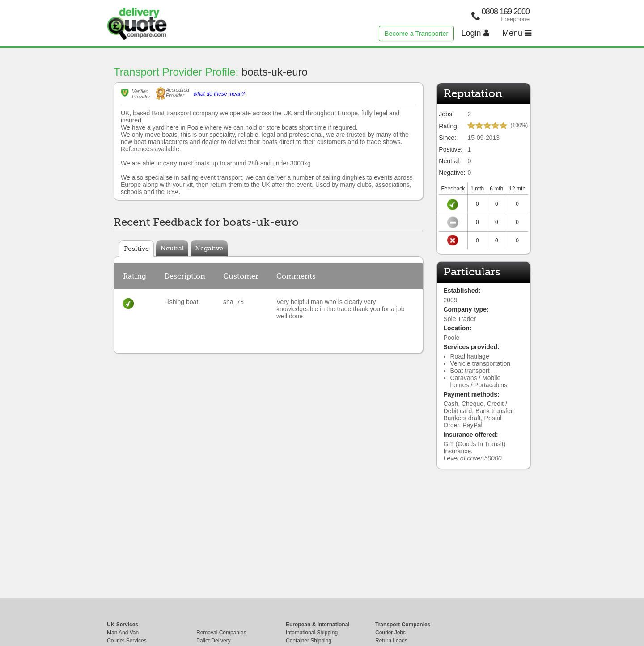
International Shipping (312, 633)
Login (475, 33)
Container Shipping (309, 641)
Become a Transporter (416, 34)
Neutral (172, 248)
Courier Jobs (390, 633)
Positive (136, 249)
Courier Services (127, 641)
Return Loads (391, 641)
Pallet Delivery (214, 641)
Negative (209, 248)
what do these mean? (219, 94)
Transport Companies (403, 625)
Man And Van (123, 633)
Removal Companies (221, 633)
